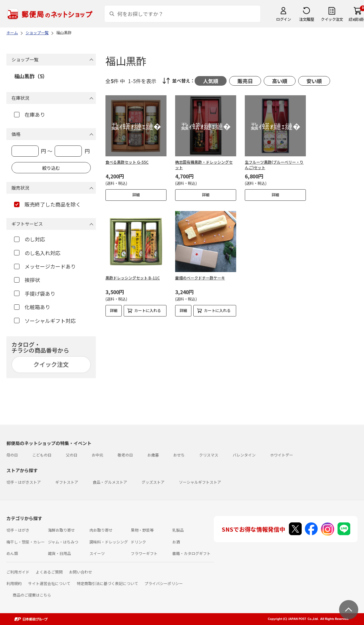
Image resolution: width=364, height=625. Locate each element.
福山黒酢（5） (31, 76)
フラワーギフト (144, 553)
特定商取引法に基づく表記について (107, 583)
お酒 (176, 542)
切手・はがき (18, 530)
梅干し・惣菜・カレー (26, 542)
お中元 (97, 455)
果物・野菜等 (142, 530)
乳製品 (178, 530)
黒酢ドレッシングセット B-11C (133, 278)
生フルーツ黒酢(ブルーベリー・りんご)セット (274, 165)
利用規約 (14, 583)
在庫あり (30, 114)
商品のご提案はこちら (32, 595)
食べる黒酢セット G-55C (127, 162)
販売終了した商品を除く (47, 204)
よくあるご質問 (49, 572)
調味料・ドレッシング (109, 542)
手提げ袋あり (35, 293)
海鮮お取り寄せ (61, 530)
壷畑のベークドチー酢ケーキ (200, 278)
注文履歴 (306, 19)
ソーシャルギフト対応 (45, 321)
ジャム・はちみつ (63, 542)
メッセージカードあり (45, 266)
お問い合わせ (81, 572)
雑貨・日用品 (59, 553)
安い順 (314, 81)
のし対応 (30, 239)
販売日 (245, 81)
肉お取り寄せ (101, 530)
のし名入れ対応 (37, 253)
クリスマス (209, 455)
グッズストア (153, 482)
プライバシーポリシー (164, 583)
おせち (179, 455)
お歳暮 (153, 455)
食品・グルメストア (110, 482)
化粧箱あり (32, 307)
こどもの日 (42, 455)
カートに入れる (148, 310)
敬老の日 (125, 455)
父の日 (72, 455)
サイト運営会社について (49, 583)
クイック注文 (332, 19)
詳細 (136, 195)
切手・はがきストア (24, 482)
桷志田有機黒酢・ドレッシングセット (204, 165)
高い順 (280, 81)
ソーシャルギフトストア (200, 482)
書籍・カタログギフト (191, 553)
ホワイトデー (282, 455)
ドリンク (138, 542)
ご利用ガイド (18, 572)
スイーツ (97, 553)
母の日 (12, 455)
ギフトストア (67, 482)
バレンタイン (244, 455)
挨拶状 (27, 280)
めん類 (12, 553)
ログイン (283, 19)
